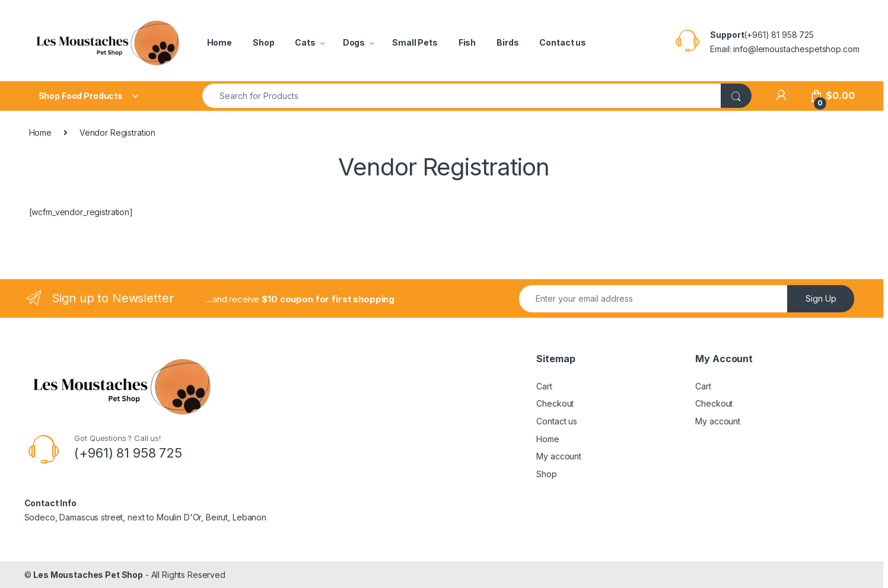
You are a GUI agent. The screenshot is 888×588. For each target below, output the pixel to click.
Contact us (563, 42)
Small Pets (415, 42)
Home (219, 42)
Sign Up (821, 298)
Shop (263, 42)
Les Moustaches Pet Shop (88, 575)
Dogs (354, 42)
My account (559, 456)
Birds (507, 42)
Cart (544, 386)
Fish (467, 42)
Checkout (555, 403)
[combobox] (462, 96)
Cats (305, 42)
